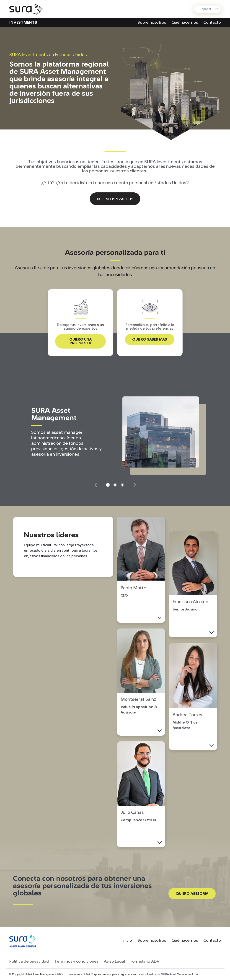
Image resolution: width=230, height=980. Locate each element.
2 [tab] (115, 485)
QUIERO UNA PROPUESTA (80, 341)
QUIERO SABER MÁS (150, 339)
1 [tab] (108, 485)
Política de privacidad (29, 962)
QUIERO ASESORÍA (192, 894)
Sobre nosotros (152, 23)
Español (205, 9)
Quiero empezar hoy (115, 199)
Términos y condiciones (76, 962)
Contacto (212, 23)
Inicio (127, 941)
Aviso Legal (114, 962)
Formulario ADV (145, 962)
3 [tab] (122, 485)
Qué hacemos (185, 23)
